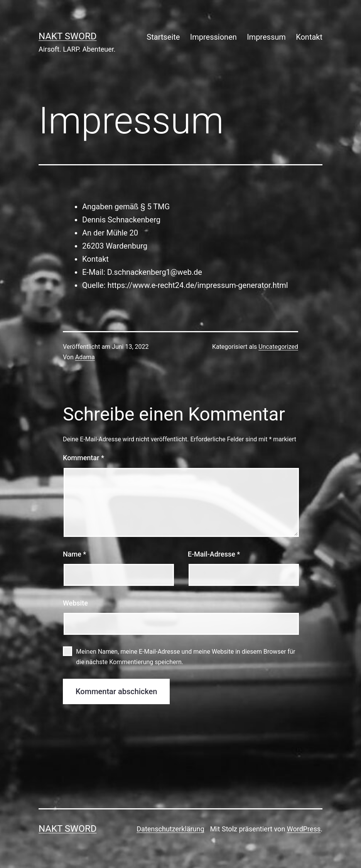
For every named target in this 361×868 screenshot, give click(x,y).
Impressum (266, 37)
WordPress (304, 829)
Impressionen (213, 37)
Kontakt (309, 37)
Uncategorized (278, 347)
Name (74, 554)
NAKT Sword (67, 36)
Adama (85, 357)
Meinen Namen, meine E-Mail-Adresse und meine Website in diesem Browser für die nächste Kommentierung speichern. (186, 657)
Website (75, 603)
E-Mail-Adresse (214, 554)
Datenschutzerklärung (170, 829)
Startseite (163, 37)
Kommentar (84, 458)
